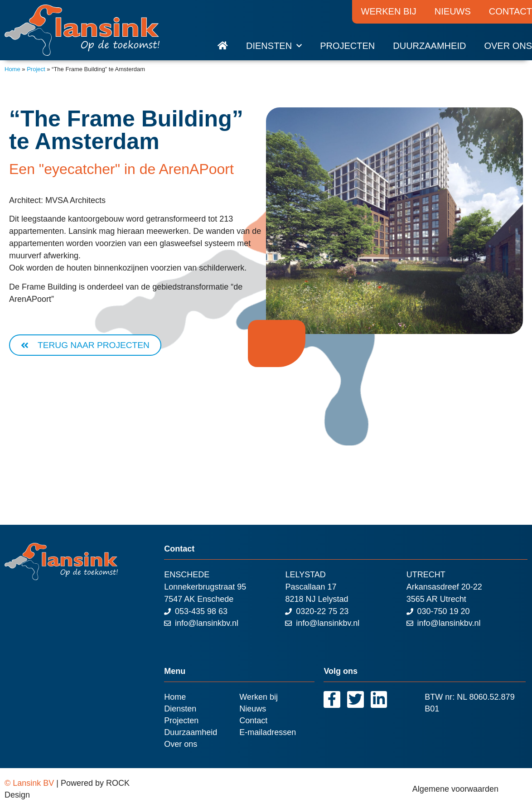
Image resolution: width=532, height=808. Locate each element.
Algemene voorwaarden (455, 789)
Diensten (274, 46)
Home (12, 69)
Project (36, 69)
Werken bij (389, 11)
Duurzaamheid (429, 46)
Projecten (347, 46)
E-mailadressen (268, 733)
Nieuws (453, 11)
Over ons (508, 46)
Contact (253, 721)
